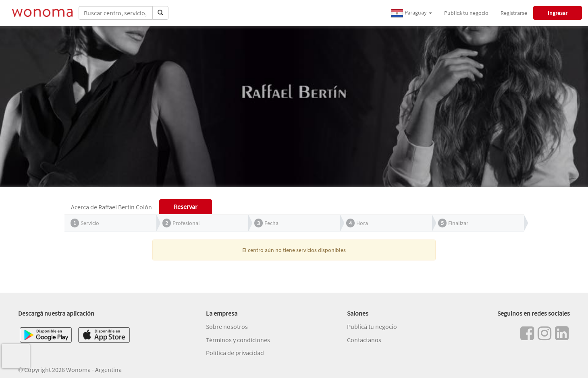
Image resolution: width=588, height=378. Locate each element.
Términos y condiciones (238, 340)
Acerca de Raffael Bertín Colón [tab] (111, 207)
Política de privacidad (235, 353)
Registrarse (514, 13)
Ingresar (558, 13)
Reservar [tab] (186, 207)
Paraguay (411, 13)
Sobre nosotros (227, 326)
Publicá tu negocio (466, 13)
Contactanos (364, 340)
